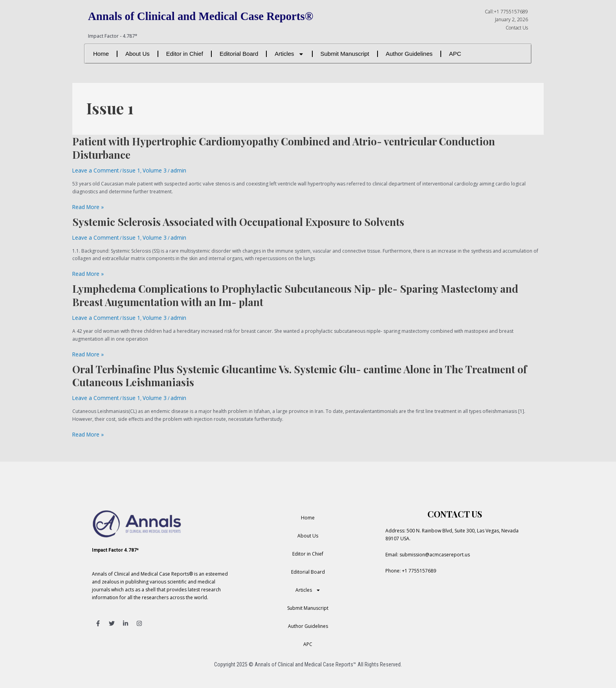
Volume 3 (144, 170)
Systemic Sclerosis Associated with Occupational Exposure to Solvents (238, 220)
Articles (289, 54)
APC (455, 54)
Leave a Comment (92, 170)
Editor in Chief (185, 54)
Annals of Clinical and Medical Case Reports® (213, 16)
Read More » (86, 205)
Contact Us (517, 28)
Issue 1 (124, 170)
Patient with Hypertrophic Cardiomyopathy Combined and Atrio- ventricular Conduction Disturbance (284, 148)
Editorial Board (239, 54)
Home (101, 54)
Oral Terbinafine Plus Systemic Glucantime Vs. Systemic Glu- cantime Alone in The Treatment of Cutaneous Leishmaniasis (300, 370)
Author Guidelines (409, 54)
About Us (137, 54)
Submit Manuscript (345, 54)
